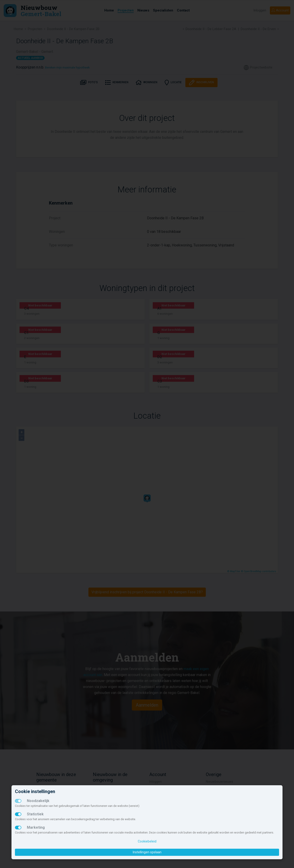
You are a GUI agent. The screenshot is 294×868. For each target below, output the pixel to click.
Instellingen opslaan (147, 852)
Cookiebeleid (147, 841)
